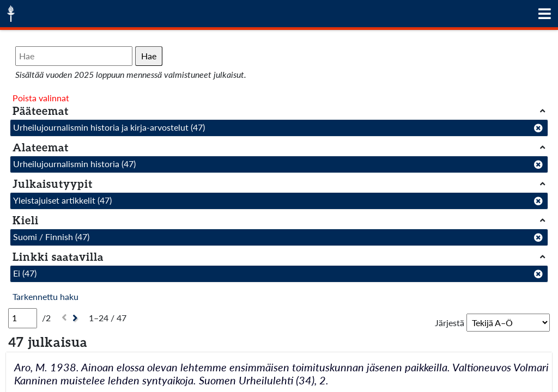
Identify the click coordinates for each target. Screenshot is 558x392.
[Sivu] (23, 318)
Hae (149, 56)
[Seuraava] (77, 318)
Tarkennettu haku (46, 296)
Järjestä (450, 323)
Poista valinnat (41, 98)
